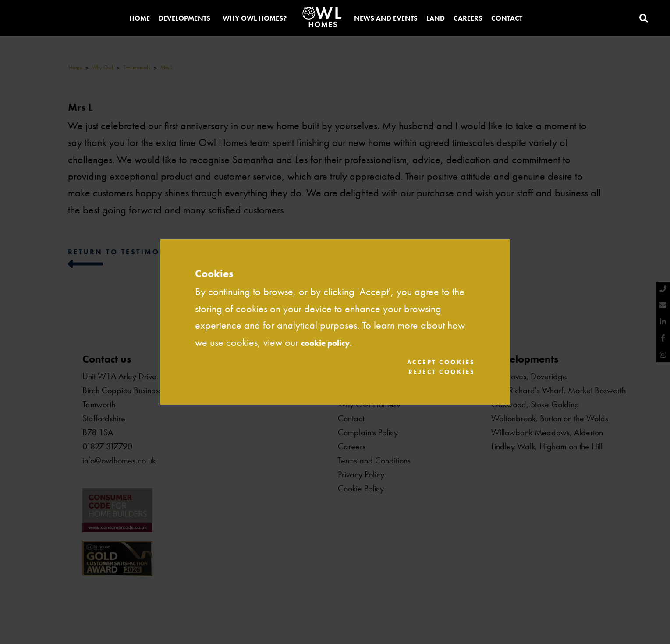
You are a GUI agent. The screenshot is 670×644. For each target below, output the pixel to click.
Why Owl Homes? (255, 19)
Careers (468, 19)
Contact (507, 19)
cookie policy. (334, 340)
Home (140, 19)
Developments (184, 19)
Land (436, 19)
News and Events (386, 19)
